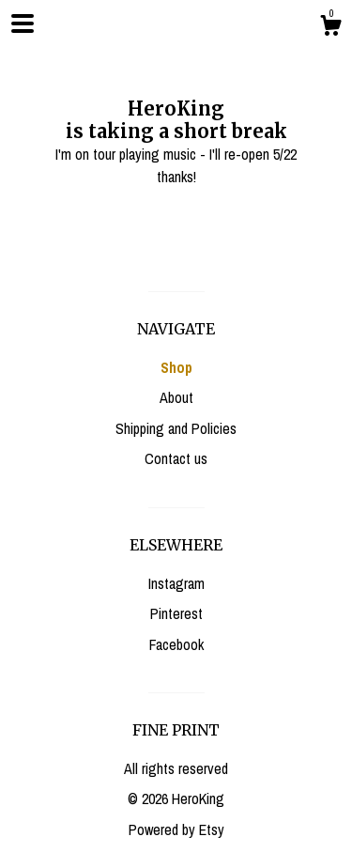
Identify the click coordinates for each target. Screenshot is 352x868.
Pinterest (176, 613)
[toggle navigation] (23, 23)
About (176, 397)
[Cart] (330, 28)
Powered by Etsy (176, 829)
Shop (176, 367)
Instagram (176, 583)
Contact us (176, 458)
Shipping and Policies (176, 428)
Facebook (176, 644)
